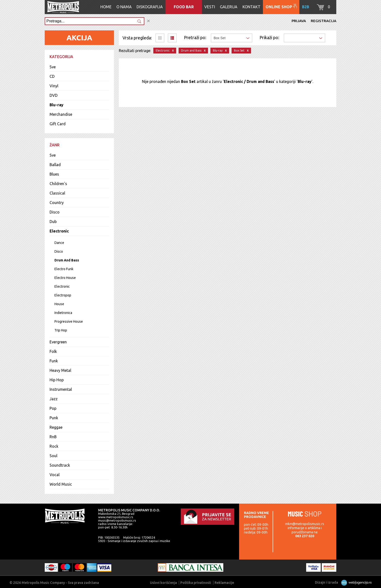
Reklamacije (224, 583)
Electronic (59, 231)
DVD (54, 95)
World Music (61, 484)
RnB (53, 437)
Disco (55, 212)
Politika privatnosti (196, 583)
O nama (124, 7)
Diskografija (150, 7)
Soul (53, 456)
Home (106, 7)
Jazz (54, 399)
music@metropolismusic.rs (117, 520)
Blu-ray (56, 105)
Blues (54, 174)
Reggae (56, 427)
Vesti (210, 7)
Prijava (299, 21)
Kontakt (251, 7)
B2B (306, 7)
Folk (53, 351)
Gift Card (58, 124)
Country (57, 203)
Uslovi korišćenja (163, 583)
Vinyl (54, 86)
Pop (53, 408)
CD (52, 76)
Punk (54, 418)
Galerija (229, 7)
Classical (57, 193)
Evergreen (58, 342)
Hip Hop (57, 380)
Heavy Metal (60, 370)
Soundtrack (60, 465)
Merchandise (61, 114)
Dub (53, 222)
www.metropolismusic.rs (116, 517)
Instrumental (61, 389)
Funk (54, 361)
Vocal (55, 475)
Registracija (324, 21)
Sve (53, 67)
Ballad (55, 165)
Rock (54, 446)
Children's (58, 184)
